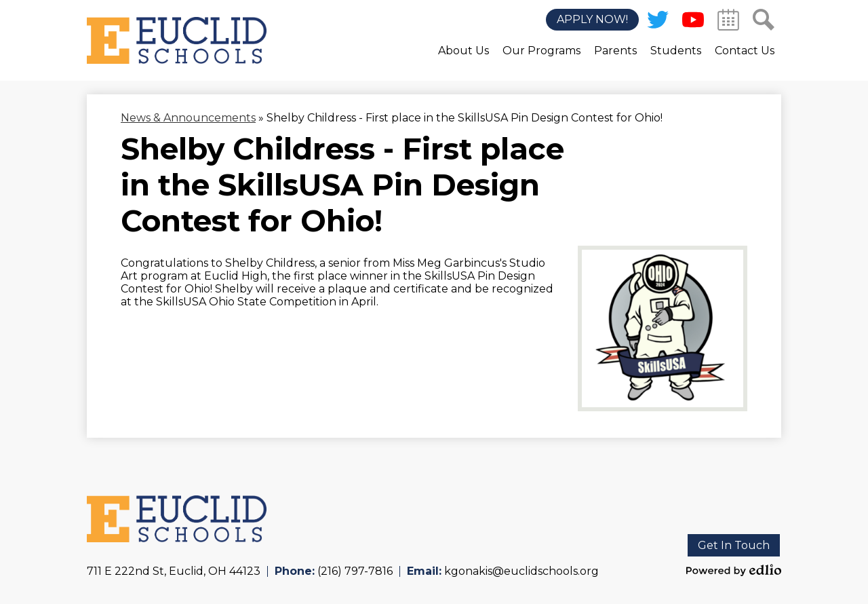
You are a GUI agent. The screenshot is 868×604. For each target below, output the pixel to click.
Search (764, 22)
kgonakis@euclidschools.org (521, 571)
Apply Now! (592, 20)
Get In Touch (734, 545)
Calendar (728, 22)
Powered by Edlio (734, 570)
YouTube (693, 22)
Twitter (658, 22)
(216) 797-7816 (355, 571)
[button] (463, 60)
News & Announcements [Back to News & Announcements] (188, 118)
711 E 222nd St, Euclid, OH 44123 (174, 571)
